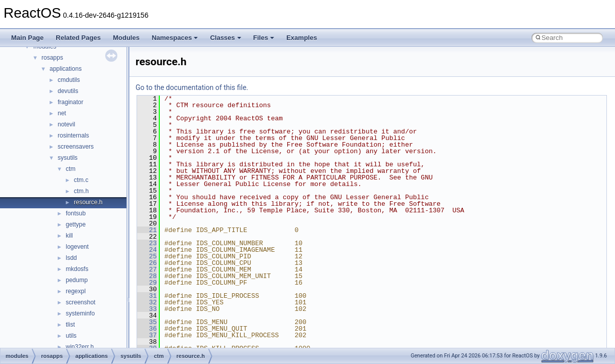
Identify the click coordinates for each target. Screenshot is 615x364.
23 (147, 243)
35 (147, 322)
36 (147, 329)
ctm (71, 169)
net (62, 113)
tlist (70, 325)
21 (147, 230)
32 (147, 302)
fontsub (76, 213)
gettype (76, 224)
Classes (225, 38)
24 (147, 250)
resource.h (88, 202)
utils (71, 336)
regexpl (76, 291)
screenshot (81, 302)
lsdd (71, 258)
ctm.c (81, 180)
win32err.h (80, 347)
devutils (68, 91)
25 (147, 256)
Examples (302, 38)
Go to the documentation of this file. (192, 87)
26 (147, 263)
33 (147, 309)
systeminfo (80, 313)
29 (147, 283)
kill (69, 236)
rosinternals (73, 135)
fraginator (71, 102)
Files (264, 38)
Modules (126, 38)
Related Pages (78, 38)
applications (65, 69)
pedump (77, 280)
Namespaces (175, 38)
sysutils (68, 158)
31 (147, 296)
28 (147, 276)
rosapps (52, 58)
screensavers (76, 147)
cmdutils (69, 80)
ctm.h (81, 191)
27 (147, 269)
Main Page (27, 38)
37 (147, 335)
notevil (67, 124)
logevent (77, 247)
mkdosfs (77, 269)
